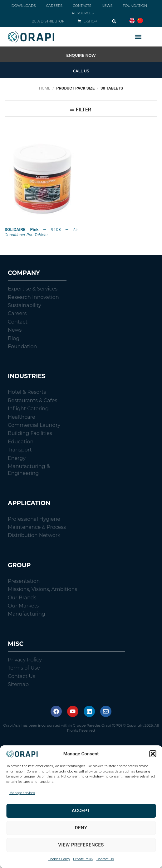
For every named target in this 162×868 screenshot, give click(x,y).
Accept (81, 811)
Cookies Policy (59, 859)
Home (45, 88)
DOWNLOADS (24, 6)
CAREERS (54, 6)
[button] (153, 754)
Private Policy (83, 859)
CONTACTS (82, 6)
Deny (81, 828)
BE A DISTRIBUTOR (48, 21)
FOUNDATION (135, 6)
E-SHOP (90, 21)
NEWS (107, 6)
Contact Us (105, 859)
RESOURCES (83, 13)
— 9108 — (41, 232)
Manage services (22, 793)
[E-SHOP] (79, 21)
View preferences (81, 845)
